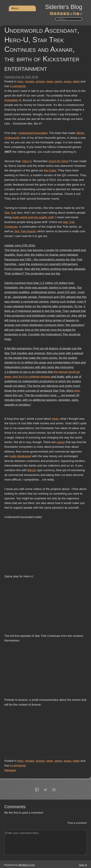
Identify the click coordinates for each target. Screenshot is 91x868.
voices (61, 442)
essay (67, 81)
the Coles (50, 170)
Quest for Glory (58, 161)
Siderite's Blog (64, 7)
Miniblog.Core (27, 865)
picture (40, 81)
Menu (15, 8)
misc (20, 81)
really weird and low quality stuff (33, 217)
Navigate (10, 770)
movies (30, 81)
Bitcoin (32, 470)
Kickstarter (11, 100)
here (77, 391)
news (50, 81)
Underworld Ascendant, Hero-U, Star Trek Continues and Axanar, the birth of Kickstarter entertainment (42, 49)
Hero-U (27, 161)
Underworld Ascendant (33, 133)
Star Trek (10, 213)
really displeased (20, 456)
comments (18, 86)
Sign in (83, 865)
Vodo (55, 419)
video (76, 81)
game (58, 81)
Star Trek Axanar (25, 231)
